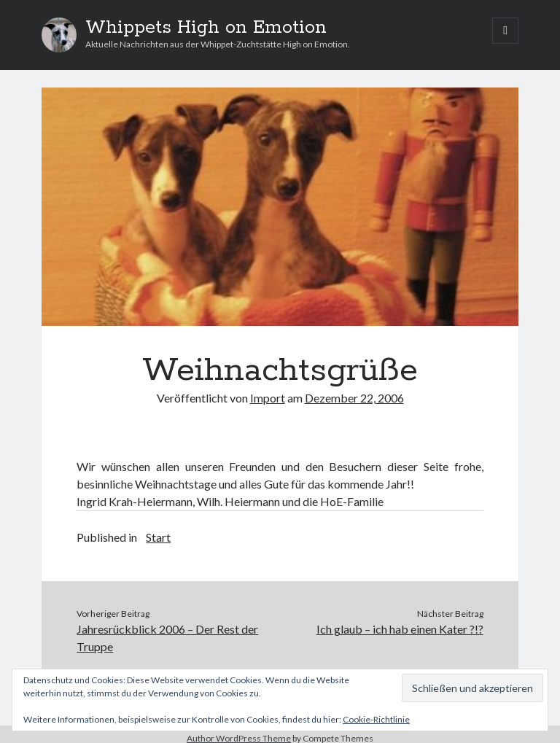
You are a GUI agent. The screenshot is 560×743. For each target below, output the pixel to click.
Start (158, 537)
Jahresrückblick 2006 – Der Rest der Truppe (167, 638)
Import (268, 398)
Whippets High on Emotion (206, 28)
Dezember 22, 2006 (354, 398)
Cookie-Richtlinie (376, 719)
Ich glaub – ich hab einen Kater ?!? (400, 629)
